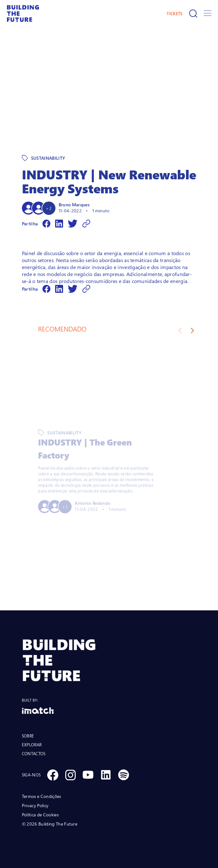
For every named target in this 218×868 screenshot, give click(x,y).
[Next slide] (192, 331)
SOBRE (28, 736)
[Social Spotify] (124, 775)
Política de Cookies (40, 815)
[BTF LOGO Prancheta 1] (109, 660)
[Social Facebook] (53, 775)
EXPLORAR (32, 745)
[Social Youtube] (88, 775)
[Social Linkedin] (106, 775)
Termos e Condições (42, 796)
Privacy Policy (35, 805)
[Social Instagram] (70, 775)
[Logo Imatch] (109, 711)
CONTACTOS (34, 754)
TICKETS (175, 14)
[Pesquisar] (193, 14)
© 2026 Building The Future (50, 824)
